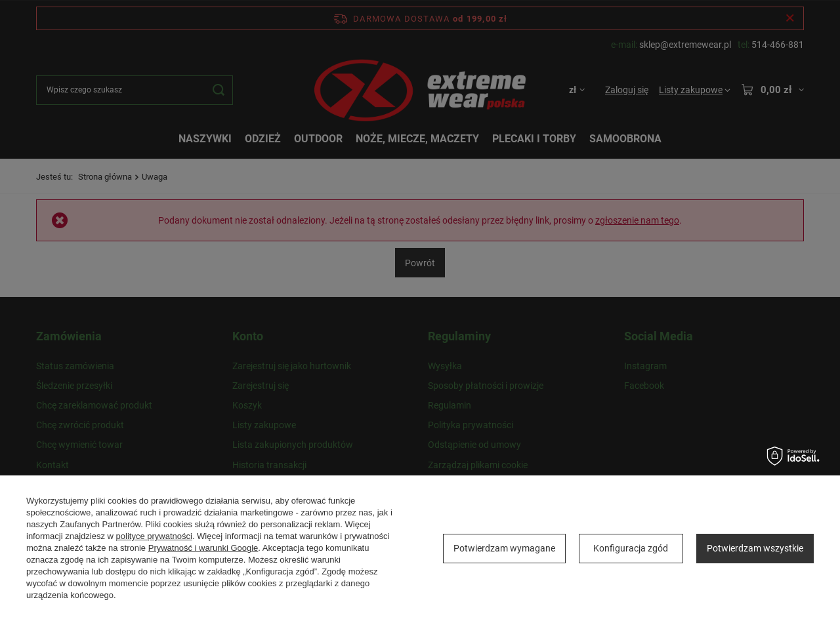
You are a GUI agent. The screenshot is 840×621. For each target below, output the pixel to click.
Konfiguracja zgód (631, 548)
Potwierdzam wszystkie (755, 548)
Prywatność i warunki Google (203, 548)
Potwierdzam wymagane (504, 548)
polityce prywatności (154, 536)
